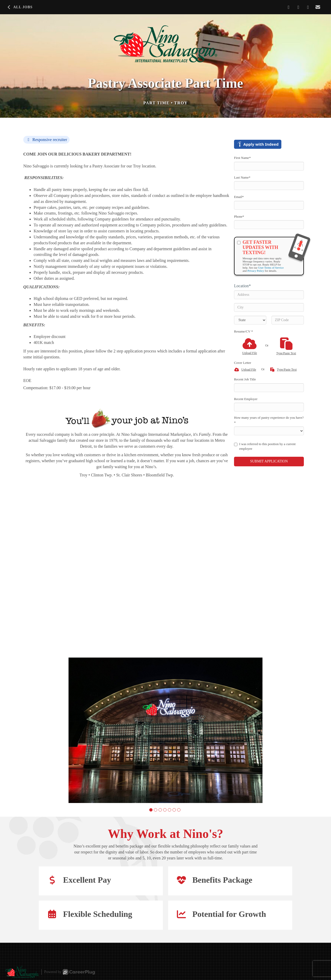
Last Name (242, 177)
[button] (151, 810)
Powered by (70, 972)
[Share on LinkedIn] (299, 7)
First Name (242, 158)
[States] (250, 320)
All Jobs (20, 7)
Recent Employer (246, 399)
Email (239, 197)
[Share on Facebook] (289, 7)
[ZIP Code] (288, 320)
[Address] (269, 295)
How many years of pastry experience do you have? (269, 420)
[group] (165, 730)
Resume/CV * (243, 331)
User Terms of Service (271, 268)
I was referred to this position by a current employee (265, 446)
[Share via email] (318, 7)
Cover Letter (243, 363)
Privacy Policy (256, 271)
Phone (239, 216)
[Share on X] (308, 7)
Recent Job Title (245, 379)
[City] (269, 307)
